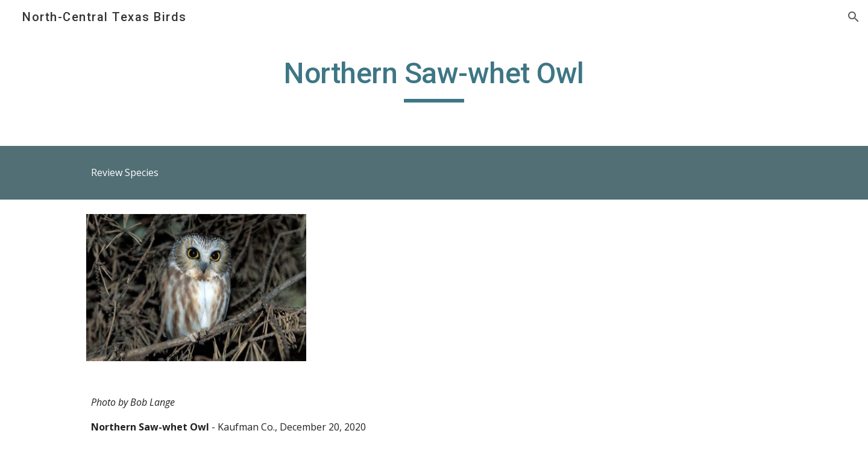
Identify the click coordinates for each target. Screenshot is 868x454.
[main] (434, 79)
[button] (854, 17)
